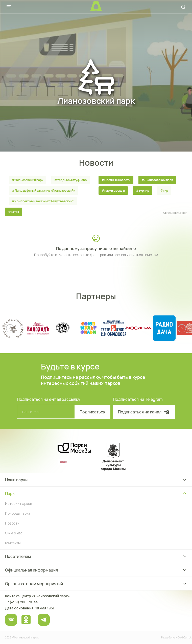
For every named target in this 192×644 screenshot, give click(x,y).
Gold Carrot (184, 637)
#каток (14, 212)
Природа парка (18, 513)
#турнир (142, 191)
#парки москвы (113, 191)
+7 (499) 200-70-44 (21, 602)
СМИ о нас (14, 533)
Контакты (13, 543)
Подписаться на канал (144, 412)
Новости (12, 523)
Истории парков (19, 503)
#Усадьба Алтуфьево (70, 180)
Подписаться (92, 412)
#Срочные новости (116, 180)
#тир (164, 191)
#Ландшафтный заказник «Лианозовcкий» (43, 191)
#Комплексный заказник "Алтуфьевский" (43, 201)
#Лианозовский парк (28, 180)
